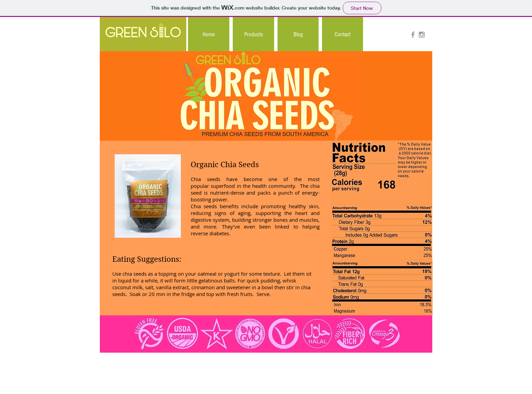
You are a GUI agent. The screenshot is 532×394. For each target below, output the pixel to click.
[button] (253, 34)
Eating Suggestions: (147, 259)
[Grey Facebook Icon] (413, 35)
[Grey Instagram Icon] (422, 35)
